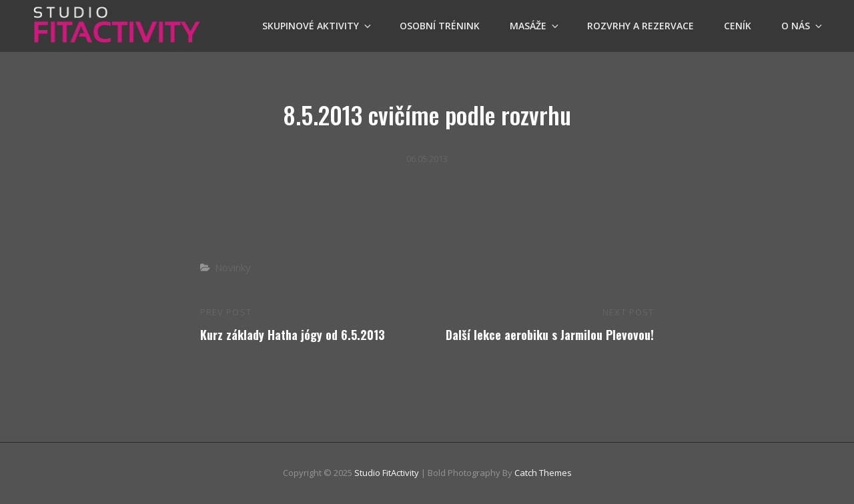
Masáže (535, 26)
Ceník (738, 26)
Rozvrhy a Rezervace (640, 26)
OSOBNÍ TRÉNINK (440, 26)
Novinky (233, 267)
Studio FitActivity (387, 473)
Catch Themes (543, 473)
